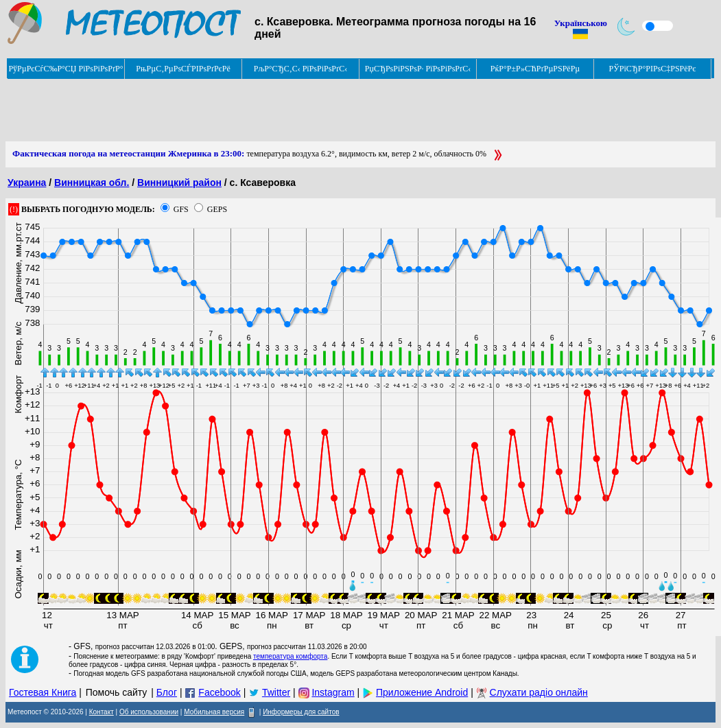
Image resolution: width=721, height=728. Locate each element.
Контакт (102, 712)
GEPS (217, 209)
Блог (167, 692)
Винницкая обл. (92, 183)
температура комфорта (290, 656)
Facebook (219, 692)
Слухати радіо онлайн (539, 692)
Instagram (333, 692)
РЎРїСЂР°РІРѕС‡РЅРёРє (653, 69)
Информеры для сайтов (301, 712)
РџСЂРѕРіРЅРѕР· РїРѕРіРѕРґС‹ (418, 69)
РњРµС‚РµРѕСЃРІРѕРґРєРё (183, 69)
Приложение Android (422, 692)
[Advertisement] (255, 110)
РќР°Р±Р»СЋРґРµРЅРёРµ (535, 69)
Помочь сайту (117, 692)
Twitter (276, 692)
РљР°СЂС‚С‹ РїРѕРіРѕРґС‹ (301, 69)
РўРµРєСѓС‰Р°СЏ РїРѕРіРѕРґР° (66, 69)
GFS (181, 209)
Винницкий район (179, 183)
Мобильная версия (214, 712)
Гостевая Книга (43, 692)
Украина (27, 183)
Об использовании (149, 712)
